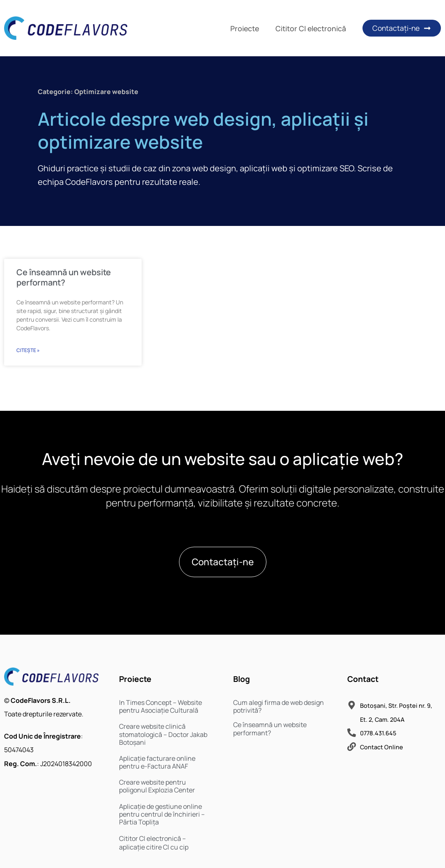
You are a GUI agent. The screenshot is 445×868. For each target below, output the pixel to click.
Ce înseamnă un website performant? (64, 277)
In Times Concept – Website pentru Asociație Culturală (161, 706)
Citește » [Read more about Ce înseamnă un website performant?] (28, 350)
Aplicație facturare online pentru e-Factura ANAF (157, 762)
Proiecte (245, 28)
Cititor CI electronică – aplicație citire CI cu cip (154, 843)
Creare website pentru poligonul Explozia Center (157, 786)
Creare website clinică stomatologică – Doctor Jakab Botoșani (163, 734)
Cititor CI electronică (311, 28)
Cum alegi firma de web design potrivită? (279, 706)
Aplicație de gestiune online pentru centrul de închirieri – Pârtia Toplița (162, 814)
